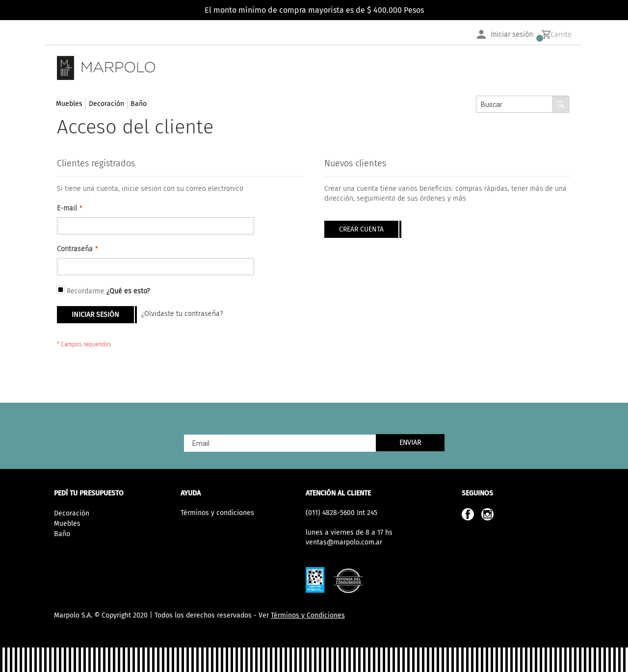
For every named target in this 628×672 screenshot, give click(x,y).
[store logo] (106, 68)
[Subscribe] (410, 443)
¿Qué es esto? (128, 291)
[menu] (101, 104)
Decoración (72, 513)
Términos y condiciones (217, 513)
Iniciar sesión (512, 35)
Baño (62, 534)
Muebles (67, 524)
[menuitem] (69, 104)
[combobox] (523, 104)
